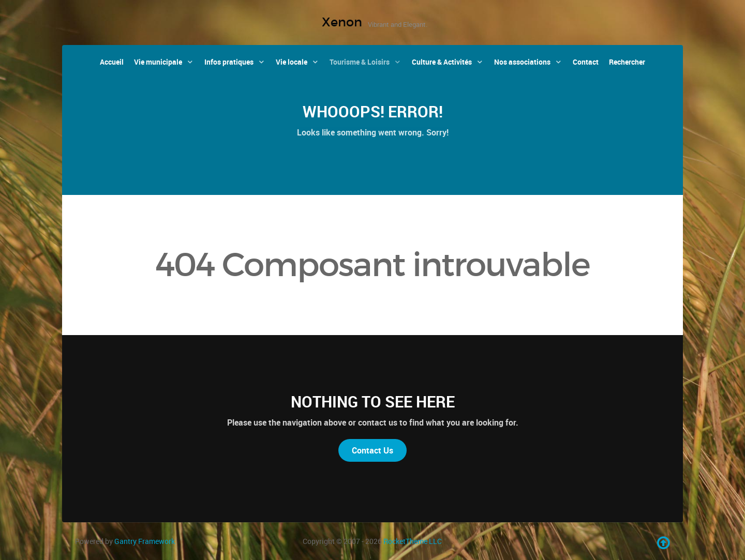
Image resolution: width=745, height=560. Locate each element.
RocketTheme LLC (413, 541)
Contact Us (373, 450)
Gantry (145, 541)
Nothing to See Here (373, 402)
